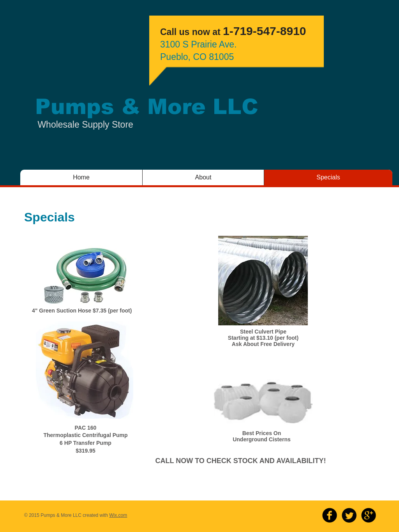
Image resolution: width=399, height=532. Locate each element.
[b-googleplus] (369, 515)
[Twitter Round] (349, 515)
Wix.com (118, 515)
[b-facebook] (330, 515)
